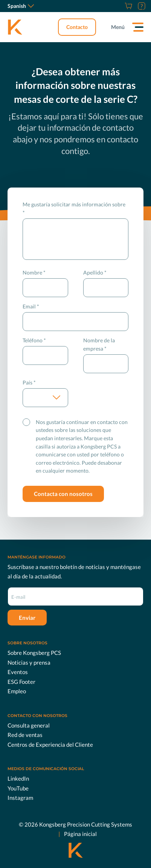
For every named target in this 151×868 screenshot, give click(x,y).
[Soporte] (141, 6)
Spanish (21, 6)
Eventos (18, 672)
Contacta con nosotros (63, 494)
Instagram (20, 798)
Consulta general (29, 725)
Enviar (27, 618)
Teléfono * (34, 340)
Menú (118, 27)
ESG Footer (21, 682)
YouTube (18, 788)
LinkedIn (18, 778)
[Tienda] (127, 6)
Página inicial (80, 834)
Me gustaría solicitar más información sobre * (74, 208)
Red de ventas (25, 735)
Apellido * (95, 272)
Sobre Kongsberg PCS (34, 653)
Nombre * (34, 272)
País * (29, 382)
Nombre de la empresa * (99, 344)
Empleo (17, 691)
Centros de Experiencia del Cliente (50, 744)
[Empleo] (119, 6)
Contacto (77, 27)
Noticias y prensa (29, 662)
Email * (31, 306)
